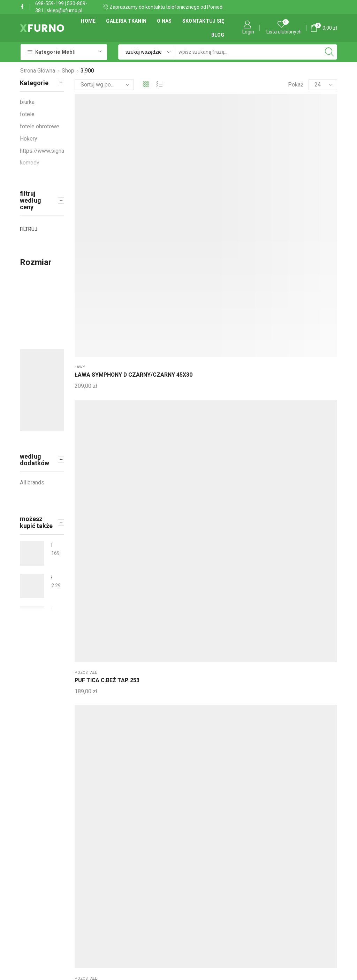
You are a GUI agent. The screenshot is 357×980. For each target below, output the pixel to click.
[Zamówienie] (104, 85)
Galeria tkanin (126, 21)
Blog (218, 35)
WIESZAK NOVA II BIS (313, 166)
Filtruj (29, 229)
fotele (27, 114)
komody (30, 163)
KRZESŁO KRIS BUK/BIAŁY (52, 545)
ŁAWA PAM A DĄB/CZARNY (256, 166)
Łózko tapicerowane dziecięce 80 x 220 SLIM (52, 610)
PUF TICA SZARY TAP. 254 (204, 166)
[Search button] (329, 52)
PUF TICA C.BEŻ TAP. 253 (150, 166)
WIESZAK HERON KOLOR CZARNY (151, 283)
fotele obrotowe (40, 126)
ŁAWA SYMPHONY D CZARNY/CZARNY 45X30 (97, 174)
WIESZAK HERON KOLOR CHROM (96, 283)
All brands (32, 483)
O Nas (164, 21)
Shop (68, 71)
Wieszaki (302, 154)
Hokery (29, 139)
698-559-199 (50, 3)
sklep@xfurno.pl (64, 10)
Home (88, 21)
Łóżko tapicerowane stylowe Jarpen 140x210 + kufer (52, 577)
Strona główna (38, 71)
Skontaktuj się (203, 21)
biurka (27, 102)
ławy (80, 154)
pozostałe (140, 154)
